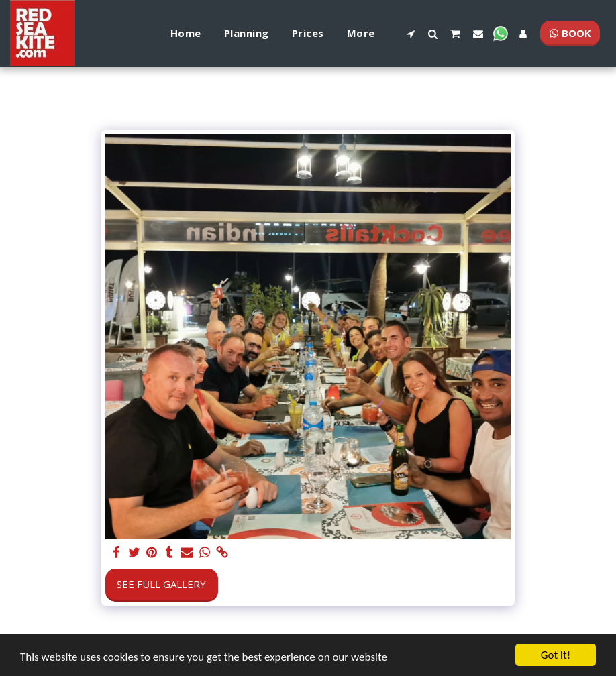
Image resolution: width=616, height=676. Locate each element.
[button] (410, 34)
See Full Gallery (161, 584)
